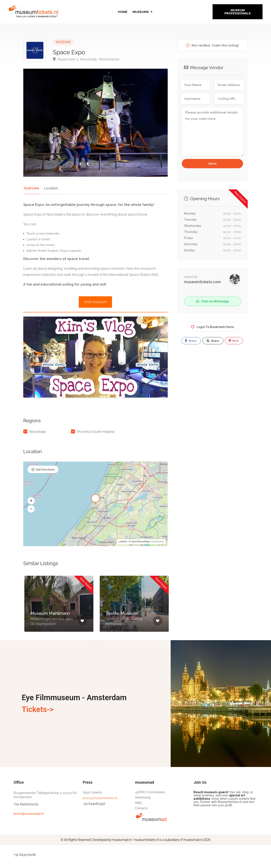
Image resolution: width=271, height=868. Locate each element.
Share (191, 341)
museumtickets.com (203, 282)
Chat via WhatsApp (212, 301)
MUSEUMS (63, 42)
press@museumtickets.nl (100, 809)
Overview (31, 188)
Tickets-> (38, 721)
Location (49, 188)
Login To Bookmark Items (212, 326)
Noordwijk (38, 443)
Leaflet (123, 553)
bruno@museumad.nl (29, 825)
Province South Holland (96, 443)
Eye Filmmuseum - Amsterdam (74, 709)
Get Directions (45, 481)
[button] (31, 512)
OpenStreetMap (140, 553)
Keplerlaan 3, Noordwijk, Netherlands (86, 59)
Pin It (234, 341)
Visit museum (95, 302)
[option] (59, 619)
